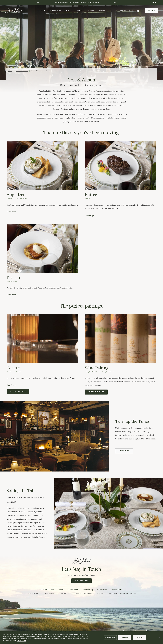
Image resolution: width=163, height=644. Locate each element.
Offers (102, 11)
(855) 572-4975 (125, 11)
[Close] (160, 637)
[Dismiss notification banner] (155, 2)
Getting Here (116, 590)
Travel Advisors (33, 593)
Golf (68, 11)
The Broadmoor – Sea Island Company (122, 593)
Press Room (73, 590)
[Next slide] (115, 2)
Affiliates (100, 593)
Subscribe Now (93, 2)
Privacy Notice (22, 640)
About (91, 11)
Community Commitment (83, 593)
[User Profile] (139, 11)
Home (10, 71)
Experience (56, 11)
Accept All (139, 637)
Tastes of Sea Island (22, 71)
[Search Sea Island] (133, 11)
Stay (43, 11)
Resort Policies (48, 590)
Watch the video (18, 392)
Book (151, 11)
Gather (79, 11)
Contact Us (102, 590)
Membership (88, 590)
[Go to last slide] (38, 2)
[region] (81, 638)
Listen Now (124, 451)
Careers (61, 590)
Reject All (125, 637)
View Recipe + (12, 212)
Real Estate (65, 593)
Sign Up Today (81, 581)
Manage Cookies (110, 637)
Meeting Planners (49, 593)
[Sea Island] (14, 11)
